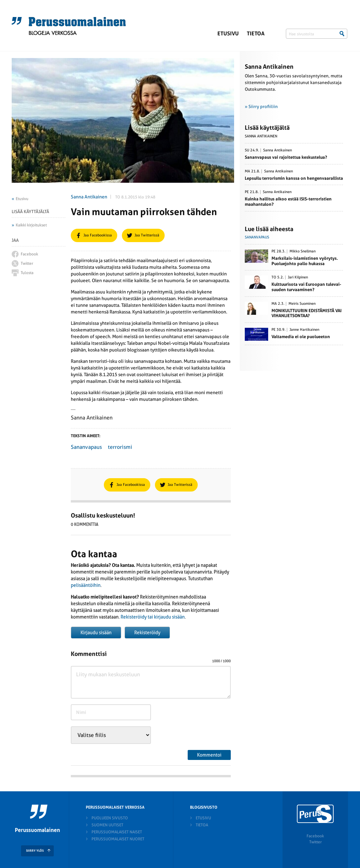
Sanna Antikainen (89, 197)
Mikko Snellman (303, 251)
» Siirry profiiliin (261, 107)
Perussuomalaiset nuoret (118, 839)
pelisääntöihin (86, 585)
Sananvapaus (86, 447)
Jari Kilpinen (298, 277)
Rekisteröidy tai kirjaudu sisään (153, 617)
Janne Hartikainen (304, 330)
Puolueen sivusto (110, 818)
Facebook (315, 836)
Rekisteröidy (147, 633)
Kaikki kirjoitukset (31, 225)
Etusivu (228, 34)
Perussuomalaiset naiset (117, 832)
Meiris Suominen (302, 304)
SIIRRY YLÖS (35, 851)
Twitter (315, 842)
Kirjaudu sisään (96, 633)
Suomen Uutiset (107, 825)
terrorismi (120, 447)
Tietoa (256, 34)
